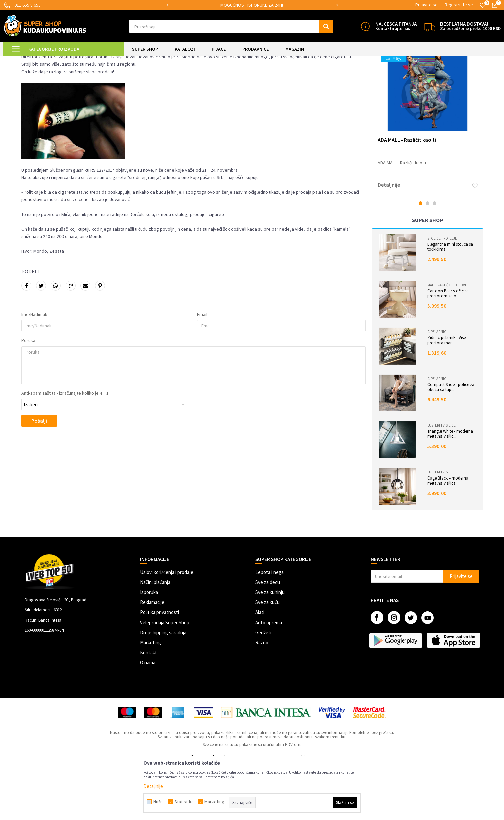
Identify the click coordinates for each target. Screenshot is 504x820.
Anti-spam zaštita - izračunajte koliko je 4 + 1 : (66, 449)
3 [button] (435, 259)
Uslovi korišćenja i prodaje (167, 628)
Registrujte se (459, 5)
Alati (260, 668)
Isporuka (149, 648)
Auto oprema (269, 678)
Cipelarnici (437, 388)
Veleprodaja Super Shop (165, 678)
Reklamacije (152, 658)
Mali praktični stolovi (447, 341)
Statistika (184, 802)
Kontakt (149, 708)
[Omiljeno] (483, 5)
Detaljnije (389, 241)
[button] (231, 26)
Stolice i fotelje (442, 294)
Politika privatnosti (160, 668)
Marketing (151, 698)
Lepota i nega (270, 628)
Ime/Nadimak (34, 370)
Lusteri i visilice (442, 481)
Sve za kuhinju (270, 648)
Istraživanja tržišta (94, 60)
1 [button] (421, 259)
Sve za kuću (268, 658)
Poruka (28, 396)
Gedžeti (263, 688)
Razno (262, 698)
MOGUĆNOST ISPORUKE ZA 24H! (252, 5)
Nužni (159, 802)
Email (202, 370)
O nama (148, 718)
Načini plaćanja (155, 638)
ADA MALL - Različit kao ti (407, 195)
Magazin (65, 60)
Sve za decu (268, 638)
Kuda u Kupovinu (37, 60)
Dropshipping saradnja (163, 688)
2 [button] (428, 259)
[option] (252, 5)
